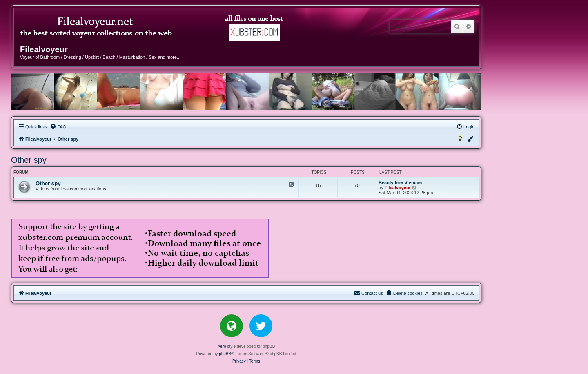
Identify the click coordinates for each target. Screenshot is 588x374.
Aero (222, 346)
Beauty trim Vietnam (400, 183)
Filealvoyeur (398, 188)
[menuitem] (58, 127)
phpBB (225, 354)
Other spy (29, 160)
